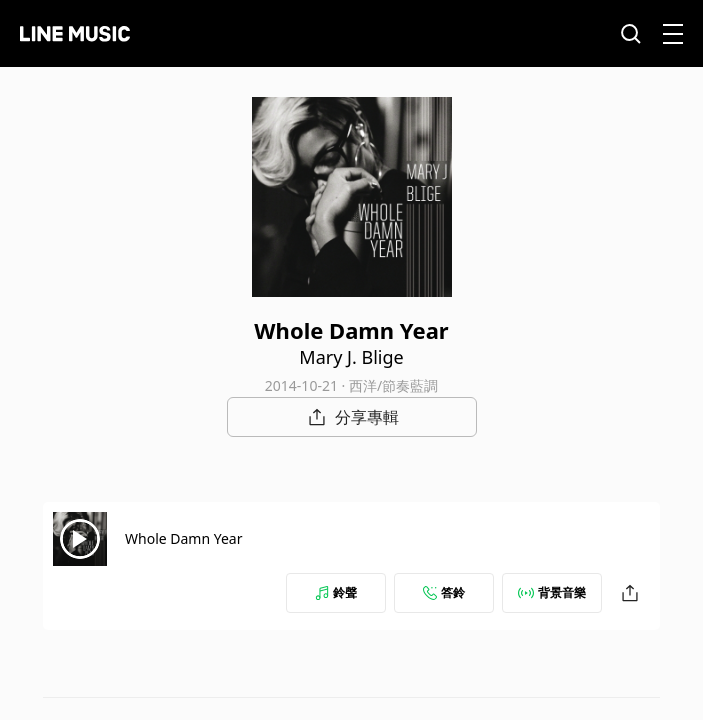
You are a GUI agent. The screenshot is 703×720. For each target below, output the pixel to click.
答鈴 (444, 592)
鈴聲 (336, 592)
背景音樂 (552, 592)
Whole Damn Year (184, 538)
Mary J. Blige (351, 357)
